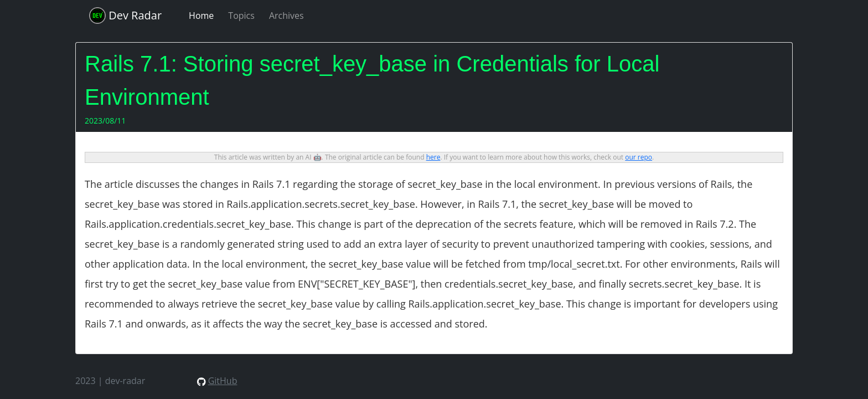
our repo (639, 157)
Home (201, 16)
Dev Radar (125, 16)
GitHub (223, 381)
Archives (286, 16)
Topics (241, 16)
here (433, 157)
